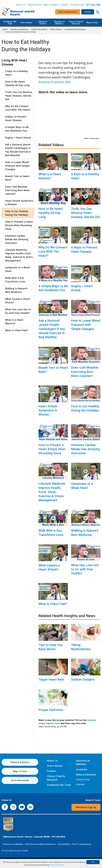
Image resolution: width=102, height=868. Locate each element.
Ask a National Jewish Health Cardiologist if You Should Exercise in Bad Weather (52, 329)
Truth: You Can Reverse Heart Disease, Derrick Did (85, 213)
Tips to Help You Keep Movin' (50, 647)
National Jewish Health (18, 851)
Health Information (39, 29)
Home (5, 29)
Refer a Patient (51, 5)
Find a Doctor (26, 23)
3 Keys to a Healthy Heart (85, 176)
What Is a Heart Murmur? (50, 176)
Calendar (80, 784)
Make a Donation (86, 774)
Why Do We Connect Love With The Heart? (53, 251)
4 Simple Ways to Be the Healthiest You (53, 288)
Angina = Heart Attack (82, 288)
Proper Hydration (51, 710)
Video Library (56, 29)
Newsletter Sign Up (86, 807)
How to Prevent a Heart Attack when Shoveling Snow (52, 449)
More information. (57, 865)
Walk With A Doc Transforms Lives (51, 533)
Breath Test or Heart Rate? (53, 370)
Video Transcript (92, 138)
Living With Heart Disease (75, 29)
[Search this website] (98, 12)
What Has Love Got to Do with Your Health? (85, 569)
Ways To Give (20, 771)
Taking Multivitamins (81, 647)
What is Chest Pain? (53, 604)
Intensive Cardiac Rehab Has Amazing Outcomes (85, 449)
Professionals (77, 5)
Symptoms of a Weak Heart (82, 486)
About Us (21, 5)
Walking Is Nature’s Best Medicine (85, 533)
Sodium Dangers (83, 680)
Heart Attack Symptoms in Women (48, 410)
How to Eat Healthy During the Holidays (85, 408)
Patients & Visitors (43, 23)
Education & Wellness (59, 23)
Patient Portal (34, 5)
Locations (81, 769)
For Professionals (20, 780)
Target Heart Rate (51, 680)
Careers (64, 5)
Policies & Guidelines (13, 844)
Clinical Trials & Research (76, 23)
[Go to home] (18, 12)
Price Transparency (81, 844)
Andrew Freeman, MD (54, 82)
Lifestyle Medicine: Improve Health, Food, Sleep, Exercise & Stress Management (52, 492)
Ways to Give (92, 23)
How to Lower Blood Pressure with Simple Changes (86, 325)
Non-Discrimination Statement (40, 844)
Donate (88, 12)
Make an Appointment (68, 12)
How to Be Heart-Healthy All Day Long (51, 213)
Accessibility (64, 844)
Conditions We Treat (10, 23)
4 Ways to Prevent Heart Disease (84, 250)
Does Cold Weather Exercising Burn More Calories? (85, 372)
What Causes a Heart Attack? (49, 567)
